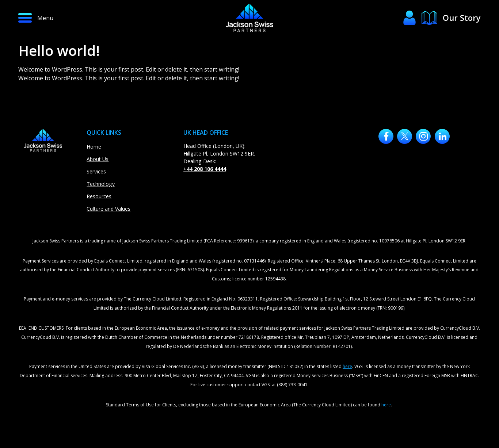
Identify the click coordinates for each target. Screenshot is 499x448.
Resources (99, 196)
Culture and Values (108, 209)
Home (94, 147)
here (347, 366)
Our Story (462, 18)
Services (96, 171)
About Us (98, 159)
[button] (64, 18)
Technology (101, 184)
